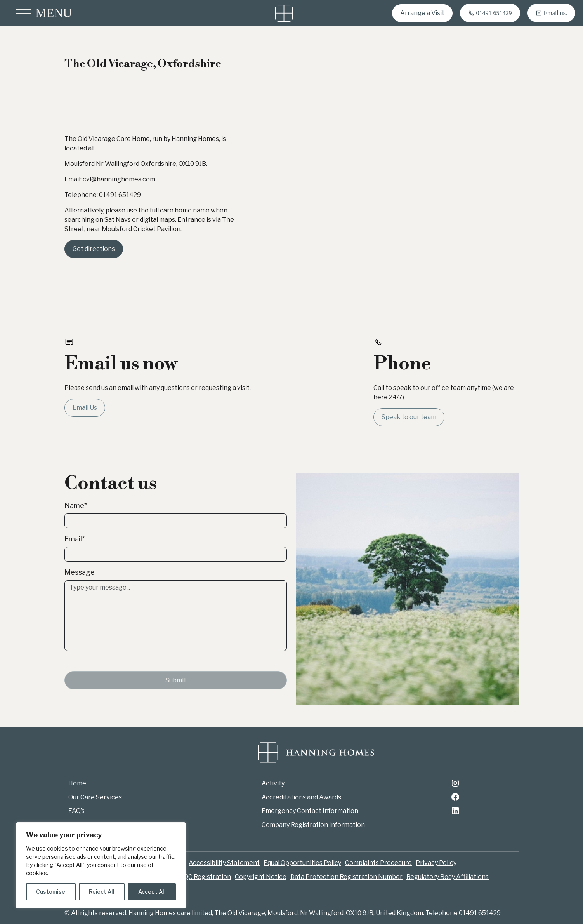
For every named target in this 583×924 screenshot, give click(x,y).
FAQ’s (76, 811)
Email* (75, 539)
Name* (76, 506)
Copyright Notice (261, 877)
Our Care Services (95, 797)
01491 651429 (120, 195)
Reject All (102, 892)
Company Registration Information (313, 825)
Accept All (152, 892)
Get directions (94, 249)
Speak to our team (409, 417)
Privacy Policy (436, 863)
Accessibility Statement (224, 863)
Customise (51, 892)
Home (77, 783)
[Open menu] (44, 13)
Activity (273, 783)
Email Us (85, 408)
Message (80, 572)
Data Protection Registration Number (346, 877)
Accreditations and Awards (301, 797)
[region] (101, 865)
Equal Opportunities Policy (302, 863)
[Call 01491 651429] (490, 13)
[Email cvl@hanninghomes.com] (551, 13)
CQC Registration (205, 877)
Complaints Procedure (378, 863)
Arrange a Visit (422, 13)
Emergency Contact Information (310, 811)
